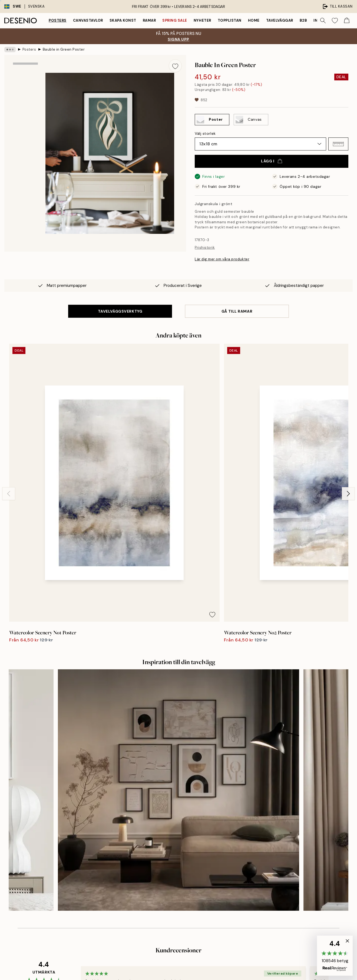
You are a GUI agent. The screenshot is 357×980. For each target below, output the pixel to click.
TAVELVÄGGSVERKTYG (120, 311)
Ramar (149, 20)
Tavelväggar (280, 20)
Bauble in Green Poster (64, 49)
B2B (303, 20)
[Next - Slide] (348, 408)
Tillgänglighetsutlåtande (184, 871)
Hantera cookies (271, 871)
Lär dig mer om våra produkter (222, 259)
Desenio (194, 964)
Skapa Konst (123, 20)
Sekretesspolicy (51, 893)
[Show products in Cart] (347, 21)
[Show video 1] (25, 153)
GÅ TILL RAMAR (237, 311)
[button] (338, 144)
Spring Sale (175, 20)
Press (167, 834)
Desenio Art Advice (273, 815)
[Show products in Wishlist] (335, 21)
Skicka (82, 876)
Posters (58, 20)
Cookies (264, 862)
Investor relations (178, 825)
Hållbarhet (172, 862)
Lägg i (271, 161)
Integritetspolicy (271, 852)
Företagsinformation (181, 843)
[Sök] (323, 21)
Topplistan (230, 20)
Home (254, 20)
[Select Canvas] (251, 120)
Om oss (169, 815)
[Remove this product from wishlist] (175, 66)
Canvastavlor (88, 20)
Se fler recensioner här (178, 717)
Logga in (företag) (179, 896)
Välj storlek (205, 133)
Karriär (168, 852)
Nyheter (202, 20)
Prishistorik (205, 248)
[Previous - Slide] (9, 408)
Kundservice (267, 825)
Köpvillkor (265, 843)
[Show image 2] (25, 117)
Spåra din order (270, 834)
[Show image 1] (25, 80)
